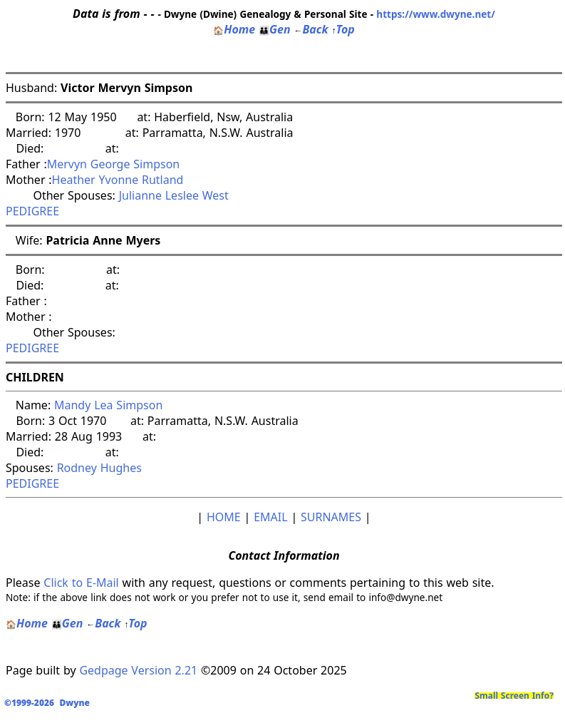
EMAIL (270, 517)
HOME (224, 517)
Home (234, 29)
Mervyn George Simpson (114, 164)
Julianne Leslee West (174, 195)
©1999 (50, 703)
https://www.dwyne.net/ (436, 14)
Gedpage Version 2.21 (138, 670)
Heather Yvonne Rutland (118, 180)
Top (343, 29)
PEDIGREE (32, 211)
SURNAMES (331, 517)
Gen (275, 29)
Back (311, 29)
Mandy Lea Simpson (108, 405)
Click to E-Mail (81, 583)
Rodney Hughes (99, 468)
